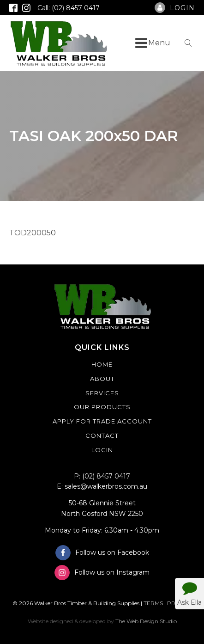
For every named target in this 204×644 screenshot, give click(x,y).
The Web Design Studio (146, 621)
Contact (102, 435)
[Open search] (188, 43)
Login (102, 450)
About (102, 379)
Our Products (102, 407)
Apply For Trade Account (102, 421)
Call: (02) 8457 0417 (69, 8)
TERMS (153, 603)
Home (102, 364)
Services (102, 393)
